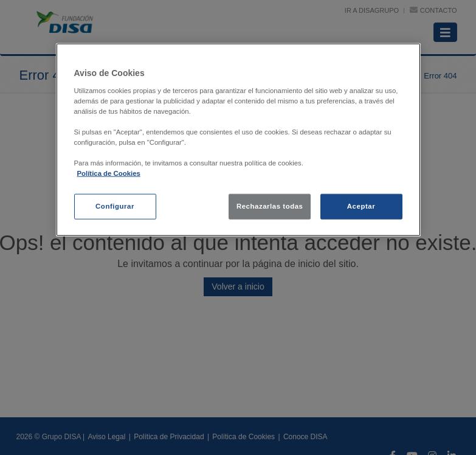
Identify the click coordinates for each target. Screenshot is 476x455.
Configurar (115, 206)
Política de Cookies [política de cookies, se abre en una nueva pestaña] (109, 173)
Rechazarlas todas (270, 206)
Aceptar (361, 206)
